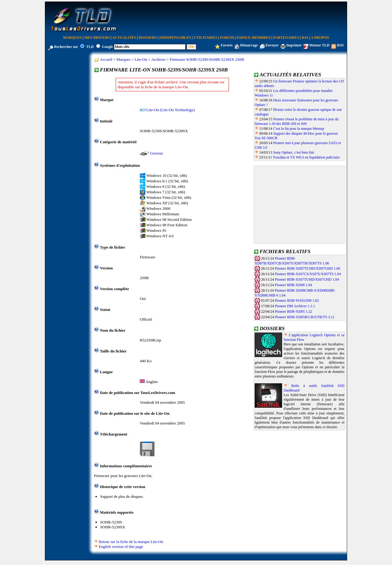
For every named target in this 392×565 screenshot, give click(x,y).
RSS (305, 38)
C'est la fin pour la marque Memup (298, 129)
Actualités (124, 38)
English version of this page (121, 547)
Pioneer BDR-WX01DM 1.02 (297, 301)
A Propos (320, 38)
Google (107, 47)
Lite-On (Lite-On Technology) (170, 110)
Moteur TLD (319, 45)
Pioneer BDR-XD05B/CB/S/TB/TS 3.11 (305, 317)
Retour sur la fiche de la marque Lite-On (131, 542)
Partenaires (286, 38)
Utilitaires (205, 38)
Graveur (156, 153)
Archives (158, 59)
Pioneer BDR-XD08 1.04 (293, 285)
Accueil (106, 59)
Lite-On (141, 59)
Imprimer (294, 45)
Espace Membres (254, 38)
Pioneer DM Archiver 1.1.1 (295, 306)
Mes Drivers (97, 38)
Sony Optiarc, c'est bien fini (294, 152)
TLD (90, 47)
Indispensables (175, 38)
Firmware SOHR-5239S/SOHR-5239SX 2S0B (207, 59)
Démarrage (249, 45)
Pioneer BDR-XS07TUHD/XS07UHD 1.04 (307, 279)
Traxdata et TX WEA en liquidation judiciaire (307, 157)
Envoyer (272, 45)
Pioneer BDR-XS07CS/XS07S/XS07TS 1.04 (308, 274)
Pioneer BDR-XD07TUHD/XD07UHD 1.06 (307, 268)
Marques (72, 38)
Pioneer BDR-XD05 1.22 (294, 312)
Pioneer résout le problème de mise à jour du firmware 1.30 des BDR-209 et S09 (297, 121)
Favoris (227, 45)
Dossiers (148, 38)
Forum (227, 38)
